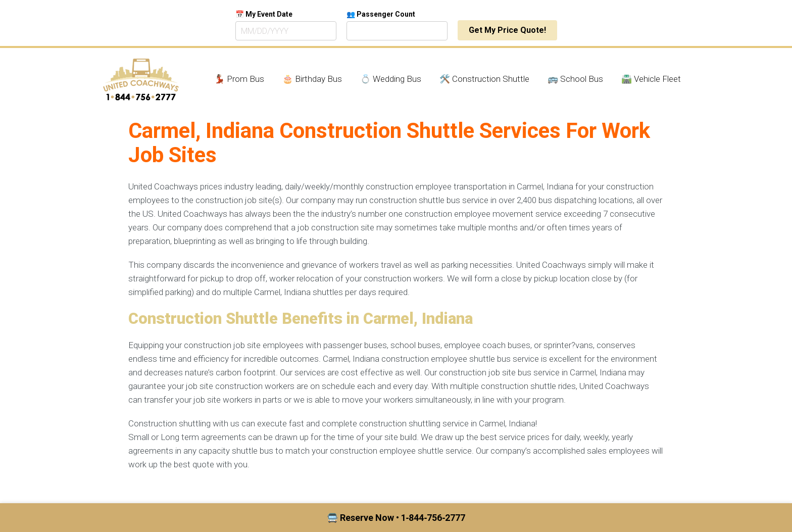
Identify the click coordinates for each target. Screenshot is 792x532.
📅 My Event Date (264, 14)
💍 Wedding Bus (391, 79)
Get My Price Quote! (507, 30)
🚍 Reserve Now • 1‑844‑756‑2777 (396, 518)
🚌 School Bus (575, 79)
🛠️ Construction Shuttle (484, 79)
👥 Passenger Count (381, 14)
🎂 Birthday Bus (312, 79)
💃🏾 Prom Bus (239, 79)
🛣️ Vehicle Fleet (651, 79)
